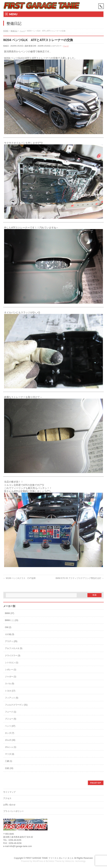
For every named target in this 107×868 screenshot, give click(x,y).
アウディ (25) (11, 641)
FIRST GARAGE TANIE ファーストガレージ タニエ (49, 858)
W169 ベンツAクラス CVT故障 (19, 578)
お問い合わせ (9, 805)
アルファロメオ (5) (14, 648)
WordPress (38, 861)
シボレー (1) (11, 670)
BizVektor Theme (54, 861)
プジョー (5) (11, 719)
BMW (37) (10, 613)
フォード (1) (11, 712)
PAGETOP (96, 783)
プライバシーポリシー (13, 811)
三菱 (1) (9, 761)
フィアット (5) (12, 698)
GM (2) (8, 627)
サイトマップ (9, 792)
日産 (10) (9, 768)
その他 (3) (10, 634)
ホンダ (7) (10, 733)
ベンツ (66, 46)
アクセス (7, 798)
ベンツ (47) (10, 726)
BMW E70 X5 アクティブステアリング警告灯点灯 (80, 578)
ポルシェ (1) (11, 747)
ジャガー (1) (11, 677)
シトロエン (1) (12, 663)
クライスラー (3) (13, 656)
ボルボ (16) (10, 740)
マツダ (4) (10, 754)
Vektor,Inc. (70, 861)
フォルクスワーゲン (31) (16, 705)
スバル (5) (10, 684)
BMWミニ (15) (12, 620)
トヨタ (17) (10, 691)
